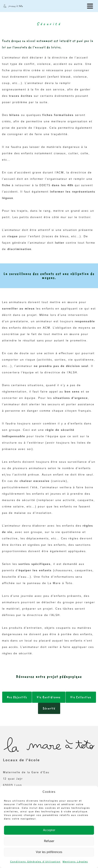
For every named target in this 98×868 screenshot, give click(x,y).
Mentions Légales (75, 862)
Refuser (49, 841)
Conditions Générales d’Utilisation (35, 862)
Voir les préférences (49, 852)
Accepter (49, 830)
